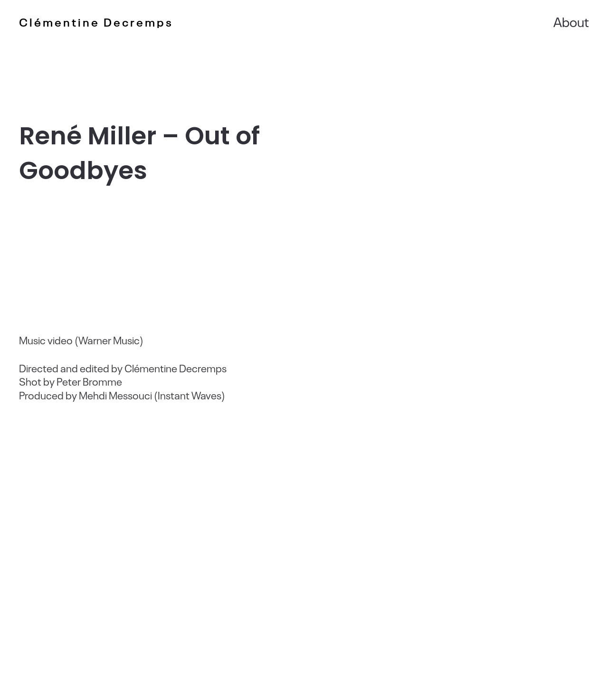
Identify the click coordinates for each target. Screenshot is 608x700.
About (571, 21)
